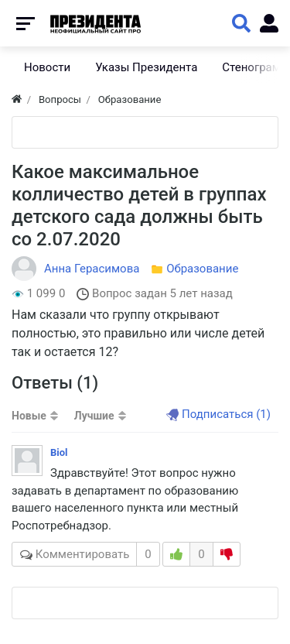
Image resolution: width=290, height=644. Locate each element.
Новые (29, 416)
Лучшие (94, 416)
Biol (59, 452)
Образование (202, 269)
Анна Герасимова (92, 269)
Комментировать (86, 554)
